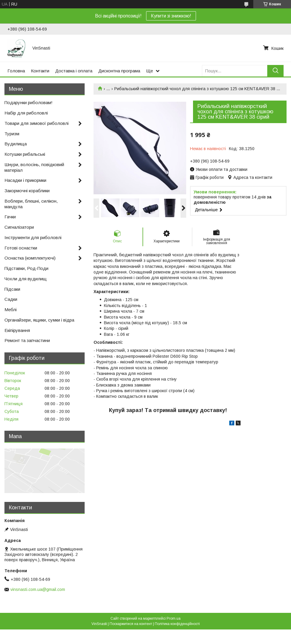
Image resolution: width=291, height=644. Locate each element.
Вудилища (16, 144)
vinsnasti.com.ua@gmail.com (38, 589)
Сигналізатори (19, 227)
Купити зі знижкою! (171, 16)
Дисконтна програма (119, 71)
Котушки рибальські (25, 154)
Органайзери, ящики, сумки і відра (39, 320)
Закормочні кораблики (27, 191)
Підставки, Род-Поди (26, 268)
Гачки (10, 217)
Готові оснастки (21, 248)
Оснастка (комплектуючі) (30, 258)
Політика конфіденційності (177, 624)
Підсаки (12, 289)
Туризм (12, 134)
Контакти (40, 71)
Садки (11, 299)
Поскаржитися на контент (131, 624)
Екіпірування (17, 330)
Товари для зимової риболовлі (37, 123)
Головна (16, 71)
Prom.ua (174, 618)
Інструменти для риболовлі (33, 237)
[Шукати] (275, 71)
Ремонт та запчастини (27, 340)
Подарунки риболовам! (29, 102)
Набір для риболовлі (26, 113)
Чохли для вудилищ (26, 279)
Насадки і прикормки (25, 180)
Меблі (11, 310)
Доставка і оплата (74, 71)
